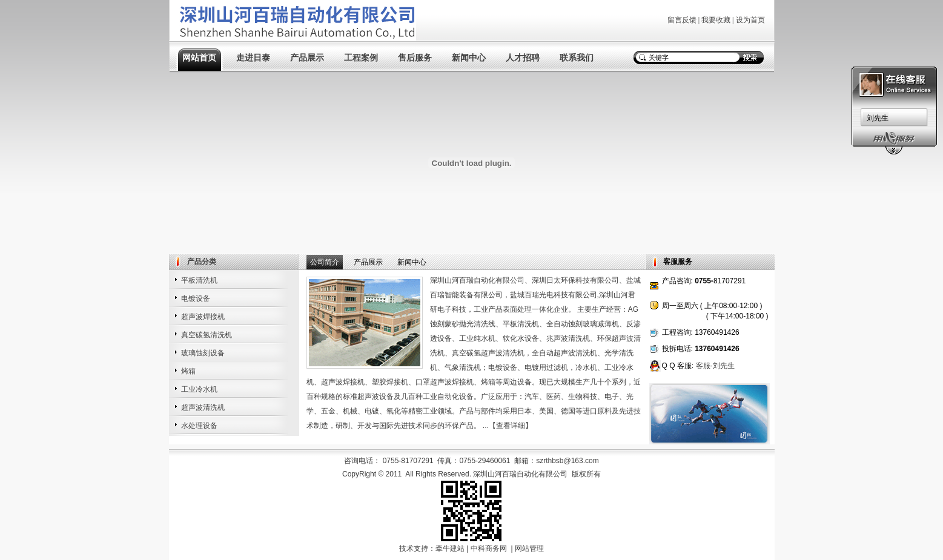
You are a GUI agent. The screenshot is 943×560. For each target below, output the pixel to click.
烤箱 (188, 371)
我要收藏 (716, 20)
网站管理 (529, 548)
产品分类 (202, 262)
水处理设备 (199, 426)
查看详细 (511, 426)
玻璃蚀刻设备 (203, 353)
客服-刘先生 (715, 366)
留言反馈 (682, 20)
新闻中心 (469, 58)
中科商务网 (489, 548)
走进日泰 (253, 58)
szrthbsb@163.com (567, 461)
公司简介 (325, 262)
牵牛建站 (450, 548)
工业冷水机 (199, 389)
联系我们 (577, 58)
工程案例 (361, 58)
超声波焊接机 (203, 317)
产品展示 (307, 58)
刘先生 (878, 118)
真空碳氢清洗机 (207, 335)
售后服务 (415, 58)
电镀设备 (196, 298)
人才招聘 (523, 58)
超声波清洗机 (203, 407)
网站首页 (199, 58)
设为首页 (750, 20)
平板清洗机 (199, 280)
